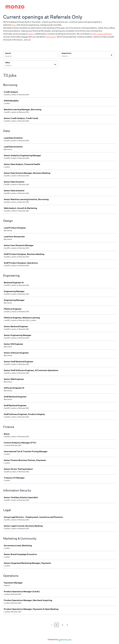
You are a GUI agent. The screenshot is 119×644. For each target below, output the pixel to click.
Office (8, 63)
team (14, 25)
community (50, 37)
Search (8, 53)
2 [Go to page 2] (62, 625)
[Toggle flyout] (111, 55)
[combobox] (62, 56)
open (31, 34)
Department (66, 53)
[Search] (30, 56)
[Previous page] (52, 625)
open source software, (102, 34)
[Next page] (67, 625)
